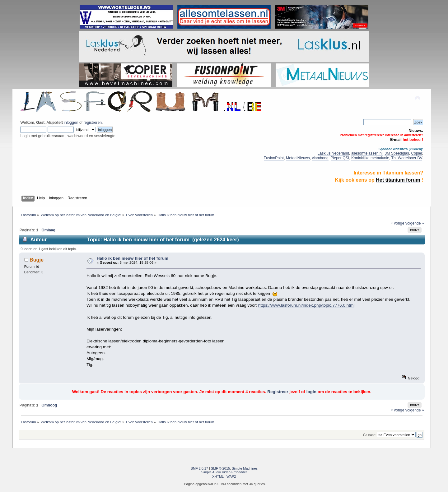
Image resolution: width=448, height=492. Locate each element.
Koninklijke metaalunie (370, 158)
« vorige (398, 223)
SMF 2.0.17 (199, 468)
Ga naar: (369, 435)
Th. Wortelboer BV (407, 158)
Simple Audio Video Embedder (224, 472)
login (311, 392)
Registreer (278, 392)
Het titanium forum (398, 180)
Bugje (37, 260)
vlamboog (320, 158)
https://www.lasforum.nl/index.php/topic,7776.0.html (306, 305)
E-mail (396, 140)
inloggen (71, 123)
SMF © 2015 (220, 468)
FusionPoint (274, 158)
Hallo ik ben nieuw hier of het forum (133, 258)
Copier (416, 153)
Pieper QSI (340, 158)
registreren (93, 123)
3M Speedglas (397, 153)
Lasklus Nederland (333, 153)
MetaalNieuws (298, 158)
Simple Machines (245, 468)
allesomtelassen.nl (367, 153)
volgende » (415, 223)
